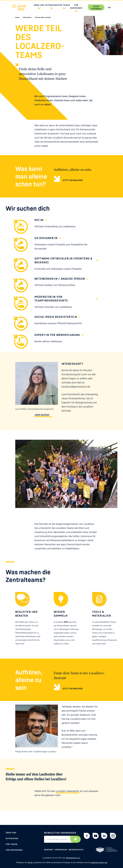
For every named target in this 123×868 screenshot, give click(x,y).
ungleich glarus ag (99, 862)
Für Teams (12, 844)
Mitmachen (27, 17)
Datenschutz (76, 850)
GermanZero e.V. (73, 858)
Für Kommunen (14, 850)
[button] (39, 8)
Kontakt (49, 850)
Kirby (30, 862)
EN (109, 7)
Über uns (11, 833)
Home (18, 17)
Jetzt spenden (96, 8)
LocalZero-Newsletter (68, 791)
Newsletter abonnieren (60, 833)
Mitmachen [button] (52, 5)
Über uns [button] (39, 5)
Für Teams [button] (64, 5)
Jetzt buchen (42, 415)
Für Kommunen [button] (76, 6)
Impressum (61, 850)
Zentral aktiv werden (43, 17)
